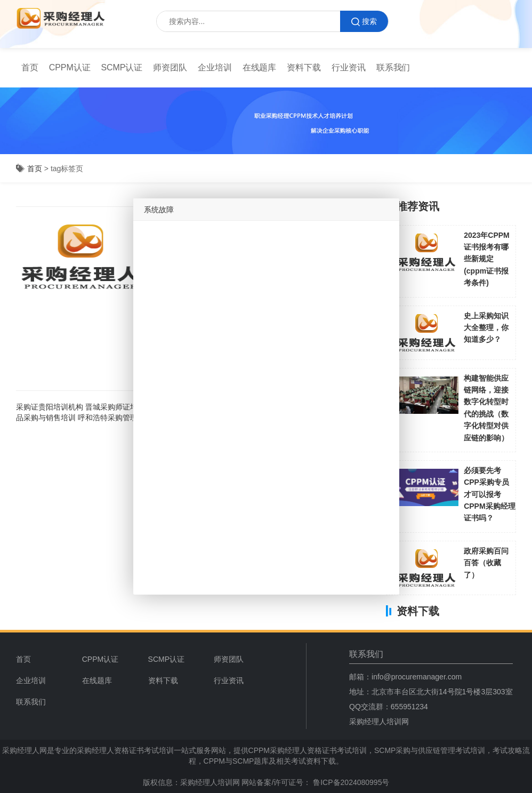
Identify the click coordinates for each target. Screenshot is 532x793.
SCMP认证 (122, 67)
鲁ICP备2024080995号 (350, 782)
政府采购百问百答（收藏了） (486, 563)
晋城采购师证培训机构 (123, 407)
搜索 (364, 22)
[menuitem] (30, 68)
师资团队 (170, 67)
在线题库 (260, 67)
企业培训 (215, 67)
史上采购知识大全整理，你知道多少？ (486, 328)
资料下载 (304, 67)
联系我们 (393, 67)
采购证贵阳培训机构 (50, 407)
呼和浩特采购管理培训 (115, 418)
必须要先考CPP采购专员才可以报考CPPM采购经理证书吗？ (489, 494)
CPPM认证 (70, 67)
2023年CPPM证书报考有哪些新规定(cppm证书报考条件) (487, 259)
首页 (30, 67)
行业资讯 (349, 67)
